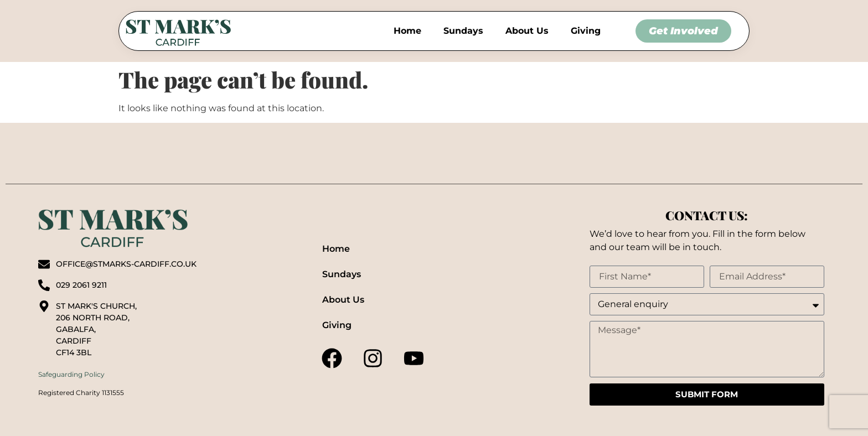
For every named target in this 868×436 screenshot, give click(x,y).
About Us (527, 31)
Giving (586, 31)
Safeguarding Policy (71, 374)
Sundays (463, 31)
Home (407, 31)
